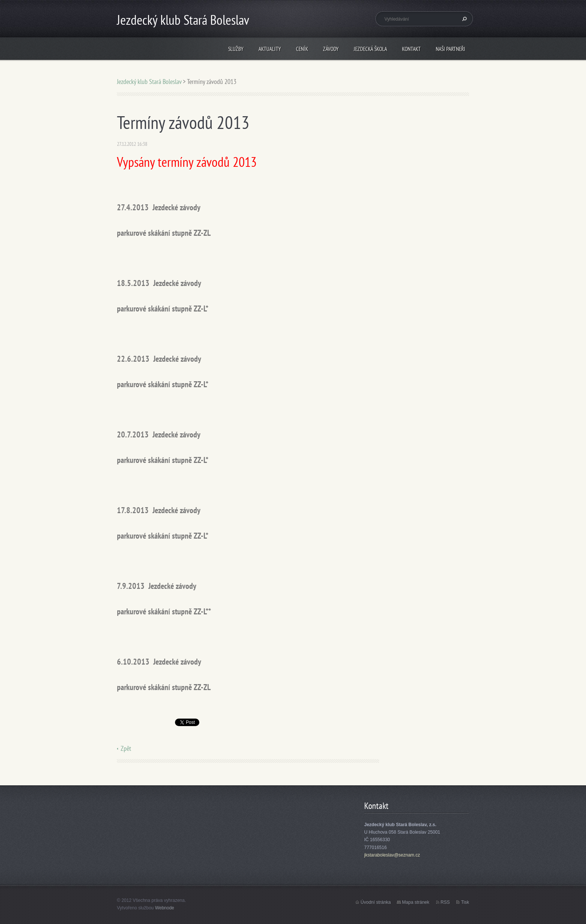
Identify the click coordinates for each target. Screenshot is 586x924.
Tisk (465, 902)
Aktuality (270, 49)
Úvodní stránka (376, 902)
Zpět (126, 748)
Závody (331, 49)
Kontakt (411, 49)
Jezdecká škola (370, 49)
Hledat (463, 19)
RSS (445, 902)
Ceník (302, 49)
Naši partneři (451, 49)
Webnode (165, 908)
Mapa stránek (416, 902)
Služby (236, 49)
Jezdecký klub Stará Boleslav (149, 82)
